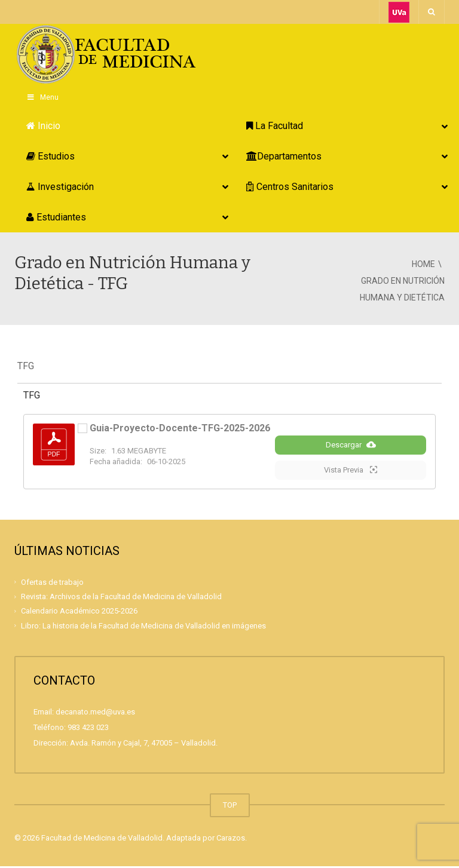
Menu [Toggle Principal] (42, 97)
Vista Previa (351, 471)
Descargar (351, 446)
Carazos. (232, 840)
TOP (230, 807)
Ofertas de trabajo (52, 584)
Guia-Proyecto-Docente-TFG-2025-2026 (180, 428)
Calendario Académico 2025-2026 (79, 613)
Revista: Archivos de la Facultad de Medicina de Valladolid (121, 598)
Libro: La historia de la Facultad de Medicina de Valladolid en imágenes (143, 627)
